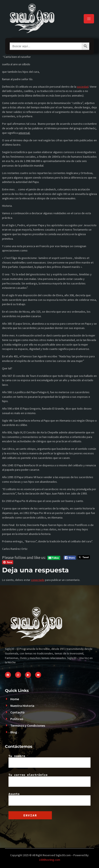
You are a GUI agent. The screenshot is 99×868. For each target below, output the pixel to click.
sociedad (83, 87)
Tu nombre (49, 761)
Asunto (49, 799)
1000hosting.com (50, 860)
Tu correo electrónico (49, 780)
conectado (38, 580)
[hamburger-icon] (89, 19)
